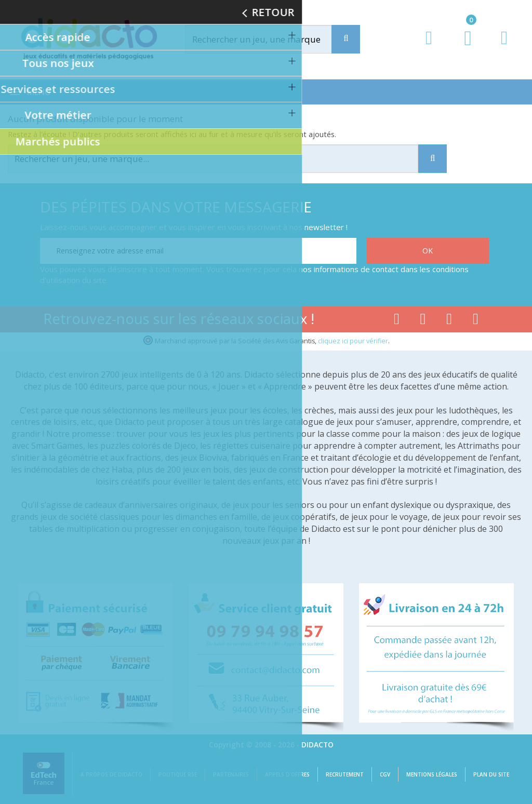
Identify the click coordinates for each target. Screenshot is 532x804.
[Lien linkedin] (476, 321)
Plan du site (491, 774)
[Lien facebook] (397, 321)
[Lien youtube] (423, 321)
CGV (385, 774)
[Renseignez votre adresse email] (198, 251)
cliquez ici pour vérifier (353, 341)
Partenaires (231, 774)
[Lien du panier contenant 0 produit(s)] (463, 48)
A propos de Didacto (111, 774)
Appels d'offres (287, 774)
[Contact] (504, 48)
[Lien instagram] (449, 321)
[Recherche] (346, 39)
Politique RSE (178, 774)
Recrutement (345, 774)
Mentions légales (432, 774)
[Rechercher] (268, 39)
